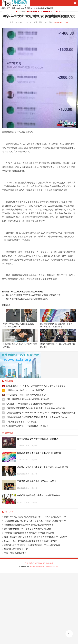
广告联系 (36, 563)
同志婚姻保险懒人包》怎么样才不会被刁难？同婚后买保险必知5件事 (35, 521)
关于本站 (28, 563)
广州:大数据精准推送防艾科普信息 (19, 422)
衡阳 (37, 292)
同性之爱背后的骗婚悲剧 (15, 553)
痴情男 (30, 292)
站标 (47, 563)
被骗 (41, 292)
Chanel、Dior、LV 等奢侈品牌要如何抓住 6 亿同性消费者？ (31, 541)
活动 (51, 563)
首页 (3, 8)
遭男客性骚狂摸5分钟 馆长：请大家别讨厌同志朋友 (28, 529)
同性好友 (14, 292)
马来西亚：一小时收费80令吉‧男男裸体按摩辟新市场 (28, 404)
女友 (20, 292)
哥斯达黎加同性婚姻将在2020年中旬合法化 (37, 481)
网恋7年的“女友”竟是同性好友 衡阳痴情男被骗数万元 (33, 8)
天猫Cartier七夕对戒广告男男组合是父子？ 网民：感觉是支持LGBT (35, 517)
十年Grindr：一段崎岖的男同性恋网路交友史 (24, 395)
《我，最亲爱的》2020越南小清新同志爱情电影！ (26, 399)
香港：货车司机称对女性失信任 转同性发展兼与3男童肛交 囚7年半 (36, 537)
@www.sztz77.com (61, 22)
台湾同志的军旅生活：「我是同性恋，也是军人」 (26, 426)
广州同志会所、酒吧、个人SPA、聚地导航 (23, 390)
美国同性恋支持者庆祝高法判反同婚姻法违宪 (29, 299)
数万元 (24, 292)
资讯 (8, 8)
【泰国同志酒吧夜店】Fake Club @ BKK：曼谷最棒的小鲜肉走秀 (33, 408)
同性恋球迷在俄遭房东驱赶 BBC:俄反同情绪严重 (39, 453)
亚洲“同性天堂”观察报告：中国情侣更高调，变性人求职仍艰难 (32, 545)
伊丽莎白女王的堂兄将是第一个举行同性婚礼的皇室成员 (43, 467)
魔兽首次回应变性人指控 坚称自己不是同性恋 (38, 439)
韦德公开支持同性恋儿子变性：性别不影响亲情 (38, 495)
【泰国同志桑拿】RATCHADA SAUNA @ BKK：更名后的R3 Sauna (34, 417)
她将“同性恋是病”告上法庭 (16, 549)
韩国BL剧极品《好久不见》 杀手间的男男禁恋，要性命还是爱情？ (34, 386)
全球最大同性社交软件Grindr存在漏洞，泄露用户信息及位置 (35, 295)
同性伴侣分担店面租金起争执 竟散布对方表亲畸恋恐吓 (29, 525)
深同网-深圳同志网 (37, 566)
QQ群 (43, 563)
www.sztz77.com (52, 566)
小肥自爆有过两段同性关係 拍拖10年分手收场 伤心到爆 (29, 533)
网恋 (34, 292)
